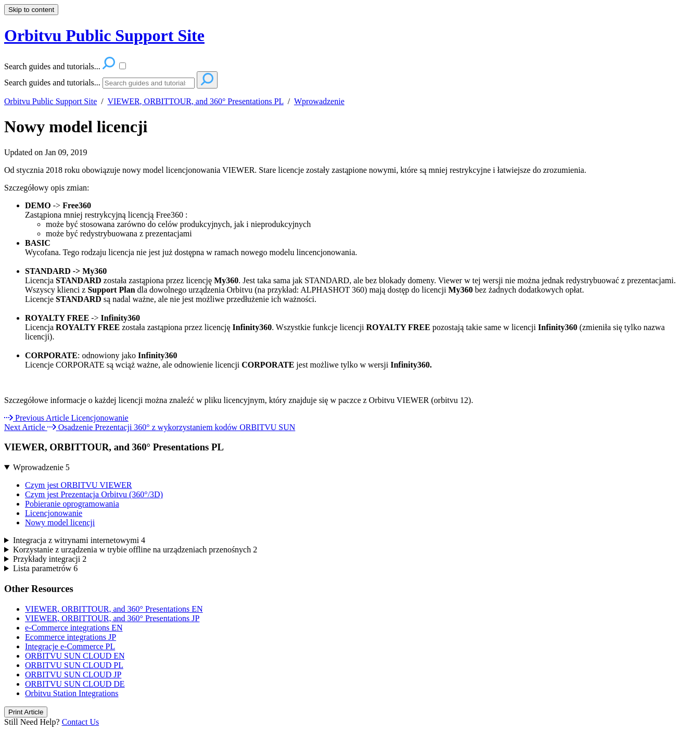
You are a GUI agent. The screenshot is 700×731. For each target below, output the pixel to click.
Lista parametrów (45, 568)
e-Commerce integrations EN (74, 628)
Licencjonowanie (54, 513)
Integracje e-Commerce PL (70, 646)
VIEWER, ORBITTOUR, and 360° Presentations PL (195, 101)
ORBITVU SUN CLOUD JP (73, 675)
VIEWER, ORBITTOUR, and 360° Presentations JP (112, 618)
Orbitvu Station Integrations (72, 693)
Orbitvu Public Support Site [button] (104, 35)
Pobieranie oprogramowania (72, 504)
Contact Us (81, 722)
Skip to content (31, 10)
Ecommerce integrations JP (71, 637)
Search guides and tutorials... (52, 83)
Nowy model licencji (76, 127)
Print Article (26, 712)
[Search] (149, 83)
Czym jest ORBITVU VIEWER (78, 485)
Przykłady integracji (50, 559)
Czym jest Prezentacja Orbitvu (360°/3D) (94, 494)
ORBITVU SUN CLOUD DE (75, 684)
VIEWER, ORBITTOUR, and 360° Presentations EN (114, 609)
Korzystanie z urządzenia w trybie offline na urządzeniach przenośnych (135, 550)
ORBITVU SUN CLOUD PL (74, 665)
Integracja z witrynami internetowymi (79, 540)
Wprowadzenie (319, 101)
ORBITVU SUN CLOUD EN (75, 656)
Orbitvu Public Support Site (50, 101)
